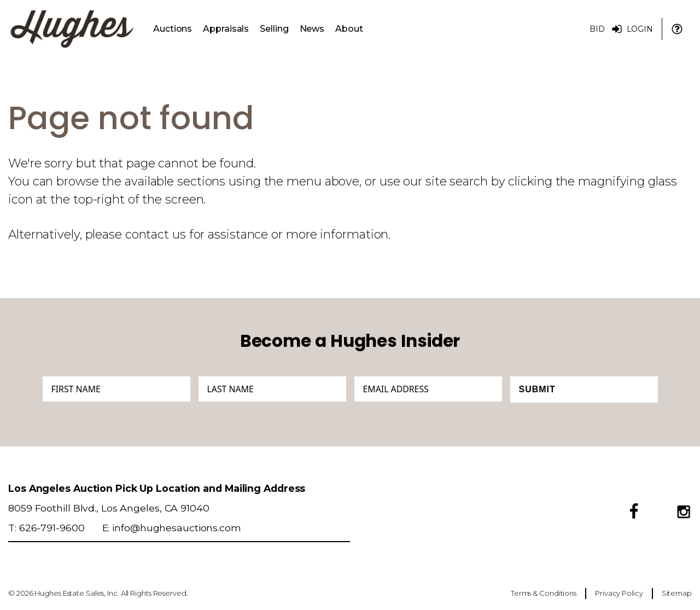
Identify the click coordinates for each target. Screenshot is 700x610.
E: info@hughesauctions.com (172, 528)
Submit (537, 389)
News (312, 29)
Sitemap (677, 593)
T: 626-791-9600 (46, 528)
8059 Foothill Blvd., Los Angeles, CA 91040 (109, 508)
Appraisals (226, 29)
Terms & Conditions (544, 593)
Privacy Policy (619, 593)
